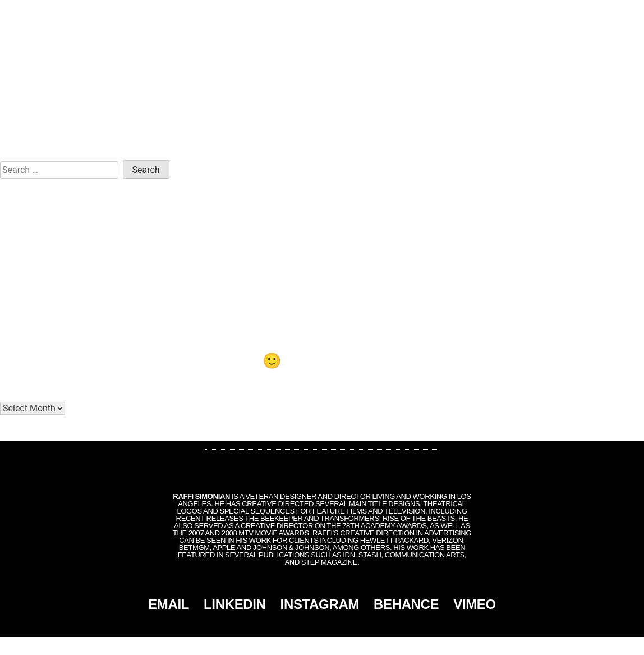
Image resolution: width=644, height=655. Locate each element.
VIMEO (475, 604)
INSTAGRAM (320, 604)
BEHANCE (406, 604)
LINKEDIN (235, 604)
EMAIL (169, 604)
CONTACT (587, 12)
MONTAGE (538, 12)
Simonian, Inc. (303, 646)
